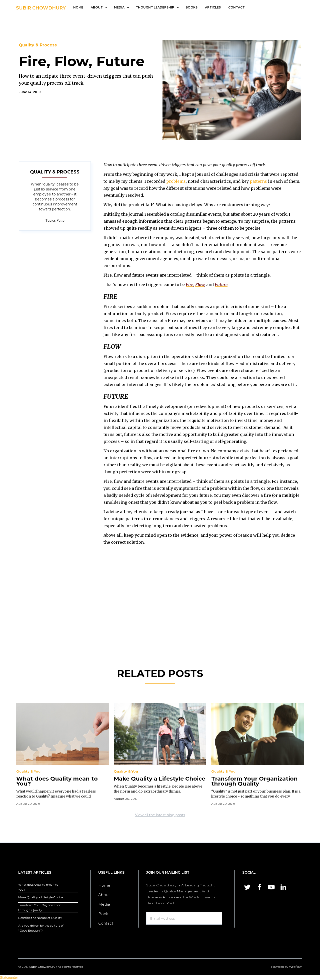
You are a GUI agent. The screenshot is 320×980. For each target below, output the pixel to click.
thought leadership (155, 7)
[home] (41, 7)
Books (191, 7)
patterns (258, 181)
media (119, 7)
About (104, 895)
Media (104, 904)
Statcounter (9, 978)
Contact (106, 923)
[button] (99, 7)
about (97, 7)
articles (213, 7)
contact (236, 7)
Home (78, 7)
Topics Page (55, 220)
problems (176, 181)
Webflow (295, 967)
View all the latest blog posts (160, 815)
